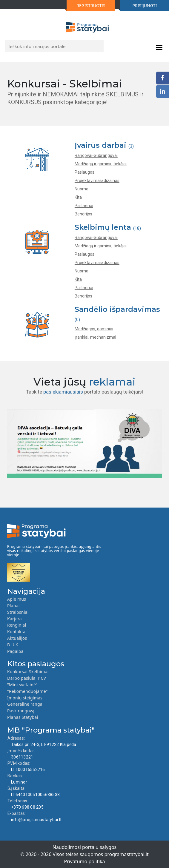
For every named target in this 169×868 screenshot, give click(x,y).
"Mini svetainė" (22, 685)
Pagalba (15, 651)
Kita (78, 197)
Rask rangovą (21, 711)
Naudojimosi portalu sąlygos (85, 847)
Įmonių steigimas (25, 698)
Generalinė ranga (25, 704)
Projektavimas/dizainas (97, 181)
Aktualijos (17, 638)
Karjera (14, 619)
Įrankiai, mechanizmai (95, 337)
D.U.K (13, 645)
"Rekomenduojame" (27, 691)
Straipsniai (18, 612)
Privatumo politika (84, 861)
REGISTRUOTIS (86, 7)
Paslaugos (84, 172)
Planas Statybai (23, 717)
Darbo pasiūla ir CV (27, 678)
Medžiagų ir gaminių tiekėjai (101, 164)
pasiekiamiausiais (63, 392)
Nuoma (82, 189)
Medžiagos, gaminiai (94, 329)
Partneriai (84, 206)
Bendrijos (83, 214)
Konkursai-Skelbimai (28, 672)
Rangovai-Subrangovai (96, 155)
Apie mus (17, 599)
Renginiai (17, 625)
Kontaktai (17, 632)
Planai (13, 606)
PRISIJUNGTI (139, 7)
